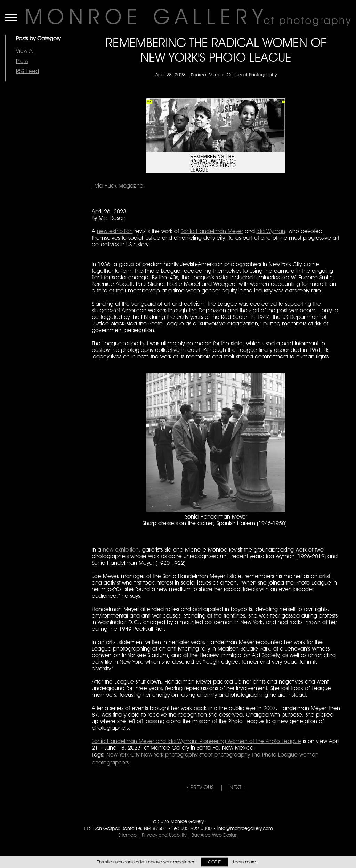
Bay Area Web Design (215, 835)
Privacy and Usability (164, 835)
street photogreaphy (225, 755)
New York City (123, 755)
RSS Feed (27, 71)
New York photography (169, 755)
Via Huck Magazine (118, 186)
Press (22, 61)
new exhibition (115, 231)
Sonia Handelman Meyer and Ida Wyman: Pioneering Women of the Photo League (196, 741)
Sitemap (127, 835)
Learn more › (246, 862)
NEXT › (237, 787)
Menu (11, 17)
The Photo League (275, 755)
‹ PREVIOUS (200, 787)
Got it (214, 862)
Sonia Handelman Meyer (212, 231)
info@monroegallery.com (245, 828)
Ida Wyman (271, 231)
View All (25, 51)
